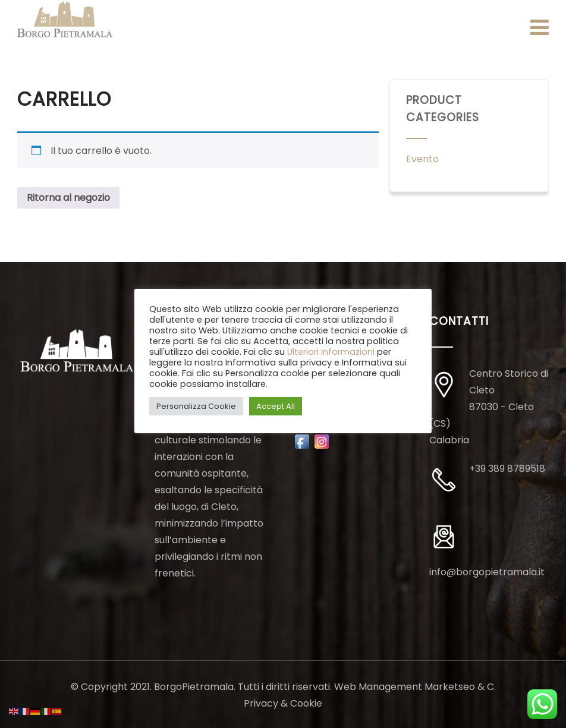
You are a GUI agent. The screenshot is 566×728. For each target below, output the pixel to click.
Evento (422, 159)
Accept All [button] (276, 406)
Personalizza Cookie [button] (196, 406)
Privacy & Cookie (283, 703)
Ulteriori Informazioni (331, 352)
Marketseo (450, 687)
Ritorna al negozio (68, 198)
